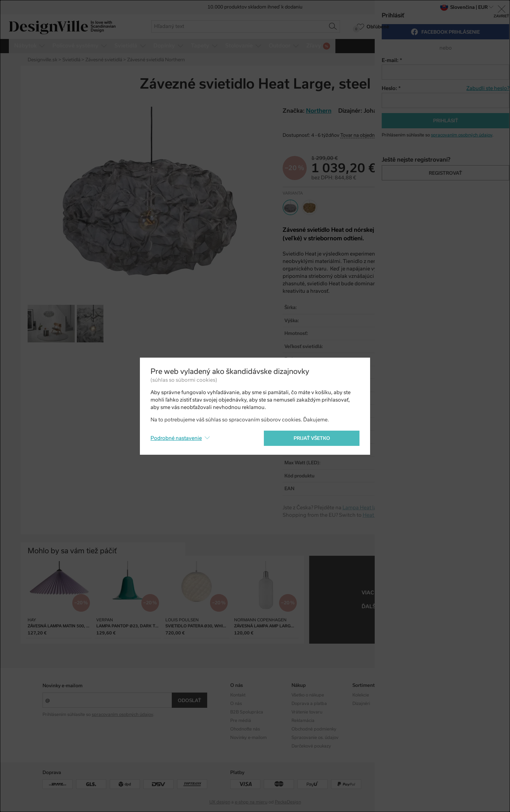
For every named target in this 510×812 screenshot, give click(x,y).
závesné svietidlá (408, 606)
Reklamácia (303, 721)
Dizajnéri (361, 704)
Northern (423, 593)
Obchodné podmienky (314, 729)
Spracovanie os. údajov (315, 738)
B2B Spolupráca (247, 712)
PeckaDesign (288, 802)
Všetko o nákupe (308, 695)
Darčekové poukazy (311, 746)
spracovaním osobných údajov (122, 715)
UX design (220, 802)
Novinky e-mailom (63, 686)
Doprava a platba (309, 704)
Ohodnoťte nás (245, 729)
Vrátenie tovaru (307, 712)
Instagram (424, 695)
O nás (236, 704)
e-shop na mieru (251, 802)
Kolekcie (361, 695)
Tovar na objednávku (363, 135)
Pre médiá (241, 721)
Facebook (423, 704)
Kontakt (238, 695)
